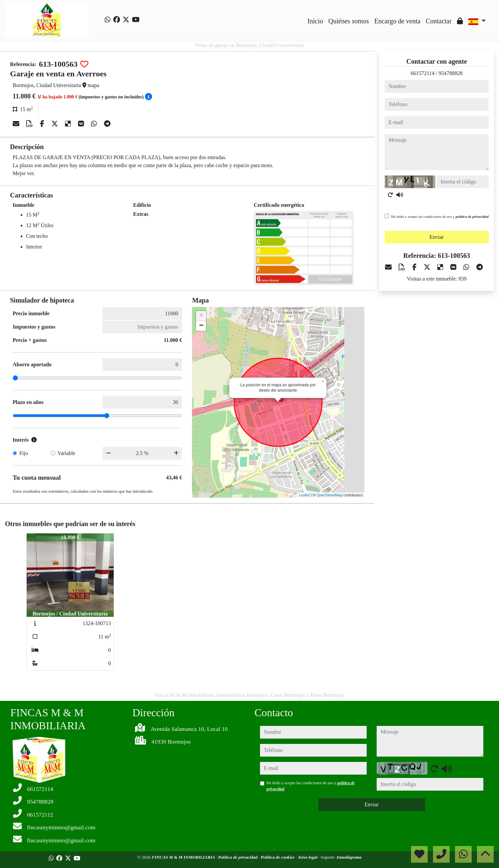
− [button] (201, 326)
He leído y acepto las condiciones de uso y (440, 216)
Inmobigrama (349, 857)
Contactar (439, 21)
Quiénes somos (349, 21)
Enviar (437, 237)
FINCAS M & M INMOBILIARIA (184, 857)
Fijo (24, 453)
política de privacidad (472, 216)
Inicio (315, 21)
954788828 (451, 73)
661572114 (422, 73)
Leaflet (304, 495)
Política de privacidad (238, 857)
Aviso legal (308, 857)
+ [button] (201, 316)
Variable (66, 453)
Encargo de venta (397, 21)
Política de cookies (278, 857)
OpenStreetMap (330, 495)
